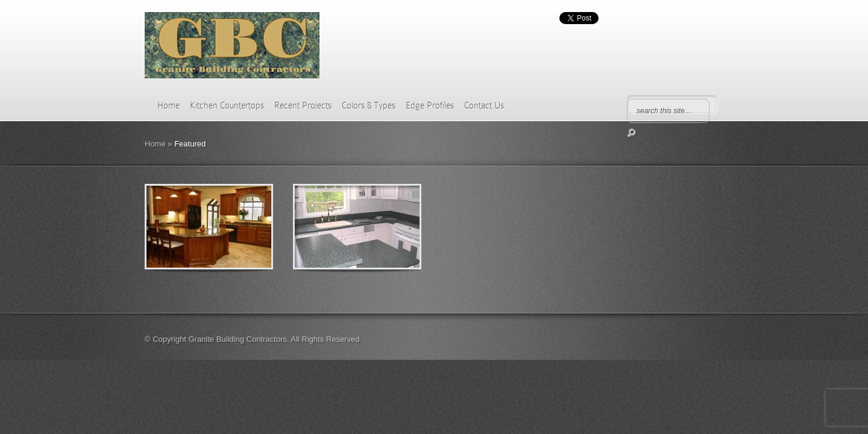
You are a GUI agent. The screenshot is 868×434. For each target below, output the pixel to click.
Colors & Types (369, 105)
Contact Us (484, 105)
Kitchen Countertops (227, 105)
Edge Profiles (430, 105)
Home (168, 105)
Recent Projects (303, 105)
